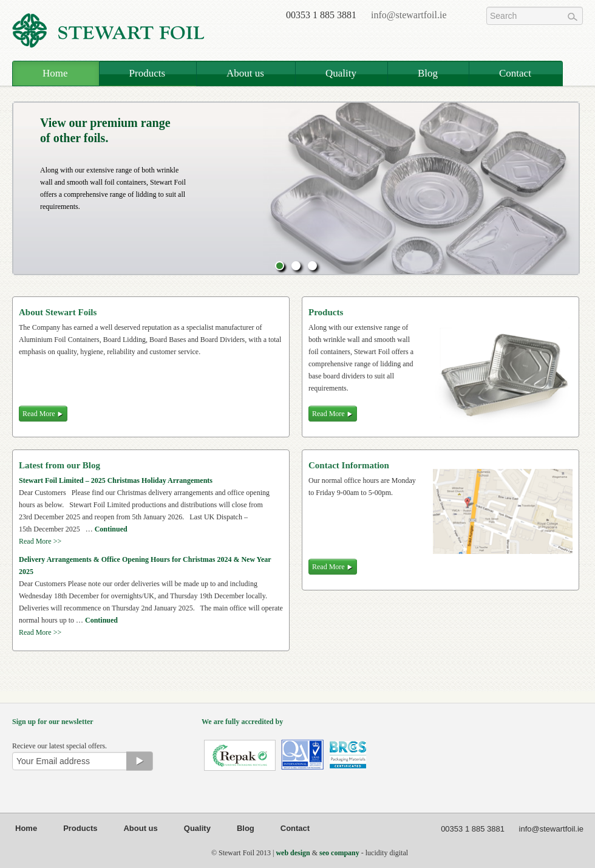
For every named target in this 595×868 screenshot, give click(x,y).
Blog (428, 73)
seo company (339, 853)
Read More (333, 414)
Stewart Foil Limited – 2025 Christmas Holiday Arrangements (116, 480)
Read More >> (40, 541)
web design (293, 853)
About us (245, 73)
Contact (515, 73)
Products (148, 73)
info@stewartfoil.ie (409, 15)
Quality (341, 73)
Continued (111, 529)
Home (55, 73)
